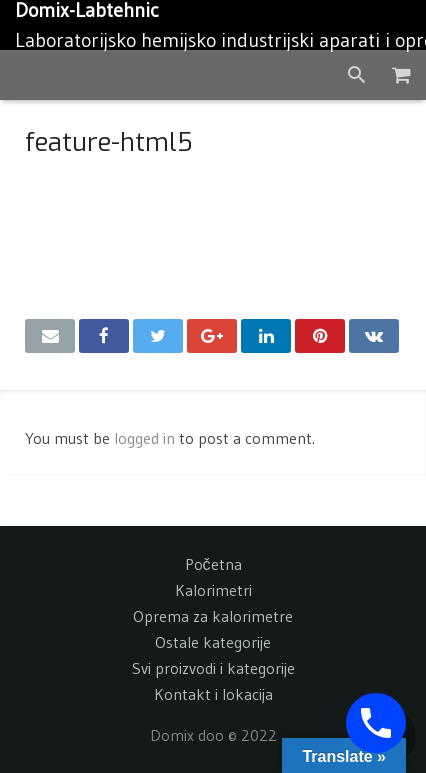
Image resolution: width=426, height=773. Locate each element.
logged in (144, 438)
